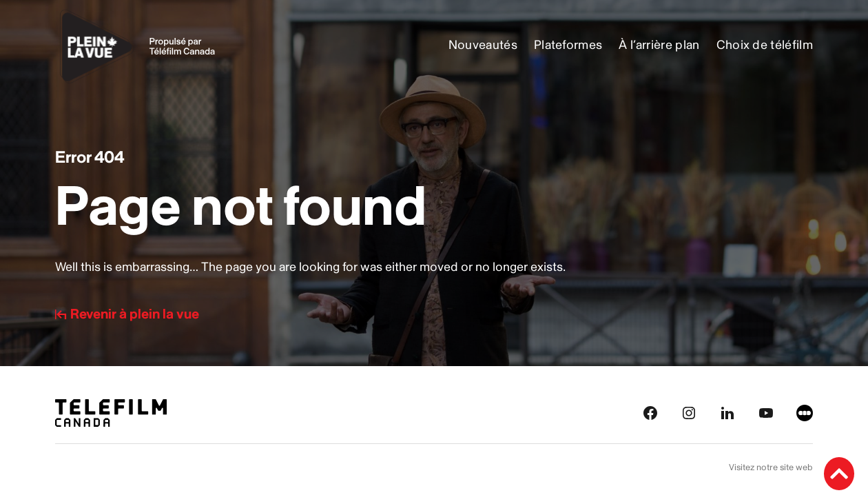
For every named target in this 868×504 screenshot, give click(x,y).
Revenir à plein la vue (127, 314)
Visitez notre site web (771, 467)
